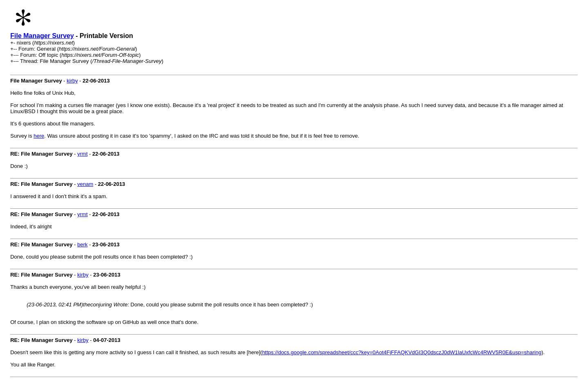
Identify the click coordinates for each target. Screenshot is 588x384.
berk (82, 244)
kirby (72, 81)
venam (85, 184)
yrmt (82, 154)
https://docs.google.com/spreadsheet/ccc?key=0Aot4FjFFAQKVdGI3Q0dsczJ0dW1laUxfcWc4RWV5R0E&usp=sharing (402, 352)
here (39, 136)
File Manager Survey (42, 36)
